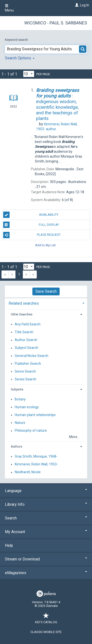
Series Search (26, 379)
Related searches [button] (24, 303)
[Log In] (76, 5)
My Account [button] (46, 532)
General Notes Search (32, 356)
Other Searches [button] (22, 314)
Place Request (32, 235)
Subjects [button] (17, 389)
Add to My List (45, 245)
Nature (20, 423)
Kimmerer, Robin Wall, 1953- (36, 464)
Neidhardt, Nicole (28, 472)
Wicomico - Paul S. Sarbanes (56, 23)
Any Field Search (28, 324)
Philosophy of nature (31, 431)
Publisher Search (28, 364)
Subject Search (26, 348)
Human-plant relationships (35, 415)
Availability (31, 215)
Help (9, 545)
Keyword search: (17, 40)
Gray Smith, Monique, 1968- (36, 456)
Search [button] (46, 518)
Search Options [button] (20, 58)
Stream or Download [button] (46, 559)
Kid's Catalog (46, 620)
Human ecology (27, 407)
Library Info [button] (46, 504)
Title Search (24, 332)
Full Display (31, 225)
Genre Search (25, 371)
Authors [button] (16, 446)
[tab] (46, 303)
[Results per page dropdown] (29, 74)
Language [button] (46, 491)
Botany (20, 399)
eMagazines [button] (46, 573)
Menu (9, 8)
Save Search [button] (46, 291)
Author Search (26, 340)
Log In (85, 5)
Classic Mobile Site (46, 632)
